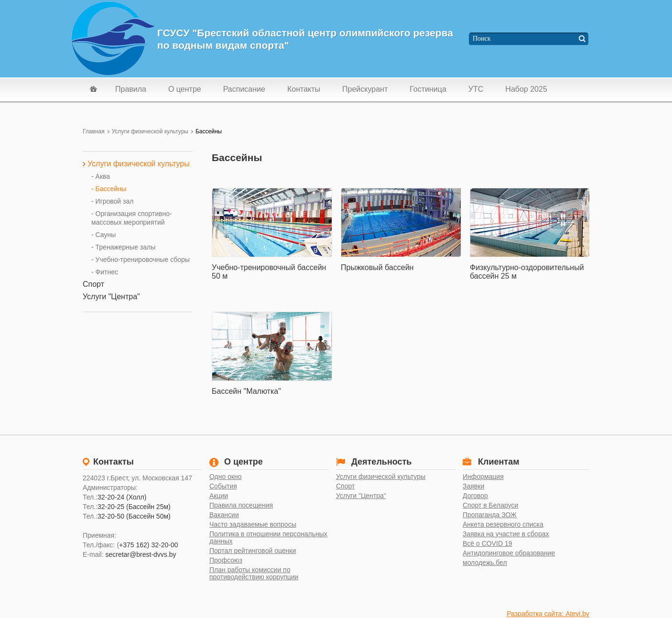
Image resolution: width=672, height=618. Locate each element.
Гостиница (428, 89)
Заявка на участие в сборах (506, 534)
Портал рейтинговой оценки (253, 551)
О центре (185, 89)
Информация (483, 477)
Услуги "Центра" (361, 496)
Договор (475, 496)
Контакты (304, 89)
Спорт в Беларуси (490, 505)
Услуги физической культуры (150, 131)
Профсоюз (226, 560)
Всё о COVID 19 (488, 544)
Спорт (345, 486)
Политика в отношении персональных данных (268, 538)
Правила (131, 89)
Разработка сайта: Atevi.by (548, 614)
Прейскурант (365, 89)
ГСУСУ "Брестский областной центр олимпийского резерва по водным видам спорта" (305, 39)
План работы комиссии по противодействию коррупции (254, 574)
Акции (219, 496)
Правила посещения (241, 505)
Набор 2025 (526, 89)
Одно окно (226, 477)
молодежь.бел (485, 563)
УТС (476, 89)
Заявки (473, 486)
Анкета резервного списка (503, 525)
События (223, 486)
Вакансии (224, 515)
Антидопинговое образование (509, 553)
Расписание (244, 89)
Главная (94, 131)
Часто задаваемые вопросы (253, 525)
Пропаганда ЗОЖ (490, 515)
